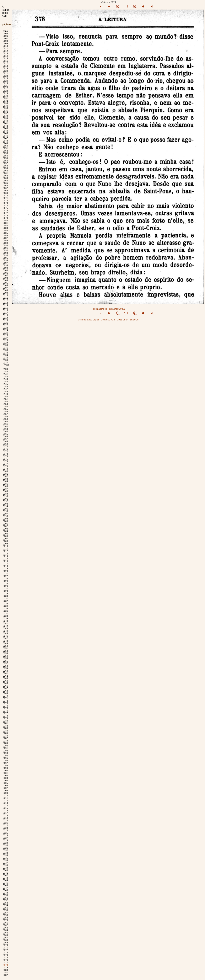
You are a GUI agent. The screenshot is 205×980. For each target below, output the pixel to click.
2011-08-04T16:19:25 (128, 320)
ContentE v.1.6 (108, 320)
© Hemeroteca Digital (88, 320)
